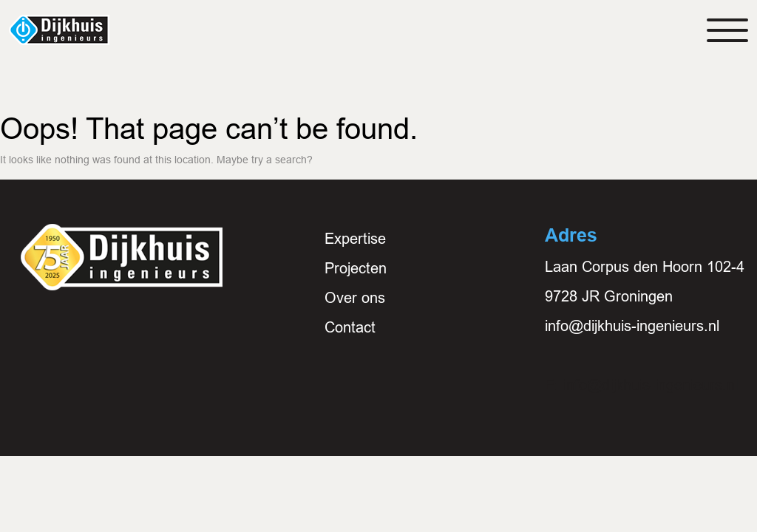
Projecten (356, 268)
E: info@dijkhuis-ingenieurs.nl (641, 385)
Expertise (355, 239)
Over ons (355, 298)
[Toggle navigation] (727, 30)
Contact (350, 327)
